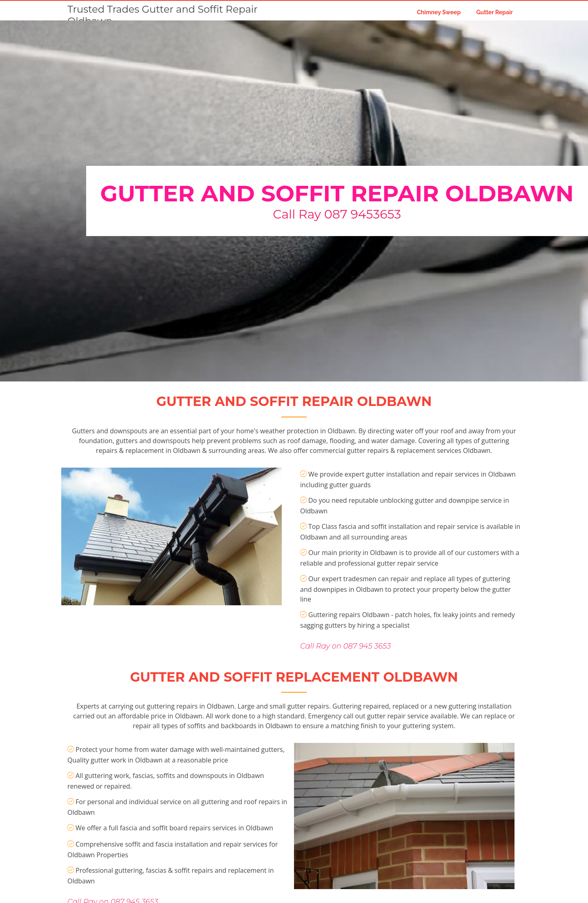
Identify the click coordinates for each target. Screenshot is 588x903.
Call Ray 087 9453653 (337, 214)
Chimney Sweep (439, 12)
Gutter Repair (494, 12)
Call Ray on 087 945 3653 (345, 674)
